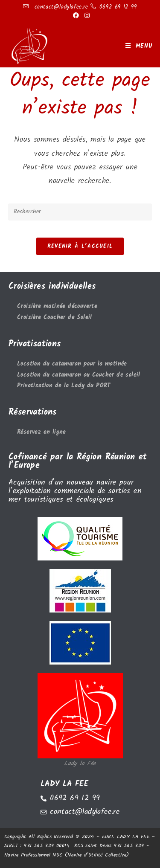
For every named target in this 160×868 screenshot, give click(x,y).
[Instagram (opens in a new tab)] (86, 16)
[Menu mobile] (139, 46)
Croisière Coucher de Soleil (55, 318)
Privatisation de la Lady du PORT (64, 386)
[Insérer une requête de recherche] (80, 212)
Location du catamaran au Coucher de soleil (79, 375)
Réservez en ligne (42, 432)
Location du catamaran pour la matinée (72, 364)
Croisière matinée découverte (57, 306)
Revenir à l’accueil (80, 246)
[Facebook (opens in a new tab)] (76, 16)
